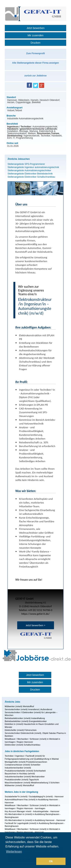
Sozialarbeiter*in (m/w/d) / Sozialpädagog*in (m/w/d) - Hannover (34, 796)
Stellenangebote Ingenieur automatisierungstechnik (33, 167)
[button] (20, 861)
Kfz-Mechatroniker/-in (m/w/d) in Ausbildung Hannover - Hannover (35, 820)
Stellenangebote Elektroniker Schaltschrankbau (31, 177)
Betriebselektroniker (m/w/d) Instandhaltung (25, 718)
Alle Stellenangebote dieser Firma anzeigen (35, 63)
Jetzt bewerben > (35, 625)
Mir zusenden (35, 35)
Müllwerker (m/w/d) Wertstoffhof (19, 706)
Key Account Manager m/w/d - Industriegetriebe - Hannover (32, 811)
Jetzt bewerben (36, 28)
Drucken (35, 43)
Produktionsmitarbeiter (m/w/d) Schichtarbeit (25, 771)
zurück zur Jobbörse (35, 76)
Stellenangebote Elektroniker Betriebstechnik (30, 174)
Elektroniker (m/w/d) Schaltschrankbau (22, 745)
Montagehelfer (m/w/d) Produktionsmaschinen (26, 762)
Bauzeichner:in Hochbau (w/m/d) (20, 774)
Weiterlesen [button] (14, 852)
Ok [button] (51, 861)
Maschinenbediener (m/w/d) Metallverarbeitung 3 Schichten (32, 783)
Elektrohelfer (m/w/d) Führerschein (21, 730)
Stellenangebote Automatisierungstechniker (29, 170)
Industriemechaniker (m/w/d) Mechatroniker (25, 777)
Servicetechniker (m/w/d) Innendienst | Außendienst (28, 709)
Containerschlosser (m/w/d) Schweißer (23, 765)
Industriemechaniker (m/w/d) (18, 768)
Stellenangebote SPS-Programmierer (26, 164)
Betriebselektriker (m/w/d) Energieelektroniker (26, 721)
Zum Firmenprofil (36, 53)
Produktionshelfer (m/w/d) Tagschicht (22, 780)
